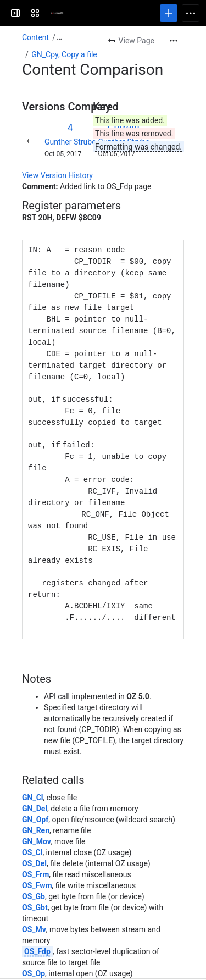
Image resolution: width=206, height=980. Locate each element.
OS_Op (34, 956)
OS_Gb (34, 879)
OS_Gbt (35, 890)
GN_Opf (35, 802)
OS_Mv (34, 912)
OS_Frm (35, 857)
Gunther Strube (70, 142)
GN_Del (35, 791)
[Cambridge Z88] (51, 13)
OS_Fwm (37, 868)
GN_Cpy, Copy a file (64, 54)
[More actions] (174, 41)
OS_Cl (32, 835)
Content (35, 37)
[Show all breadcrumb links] (59, 37)
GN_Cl (33, 780)
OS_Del (34, 846)
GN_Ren (36, 813)
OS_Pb (33, 967)
